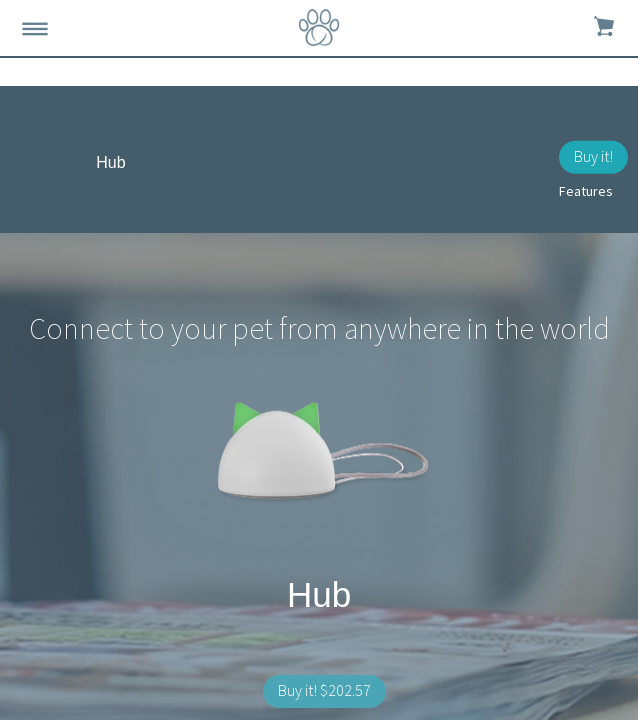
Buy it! (593, 156)
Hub (110, 162)
